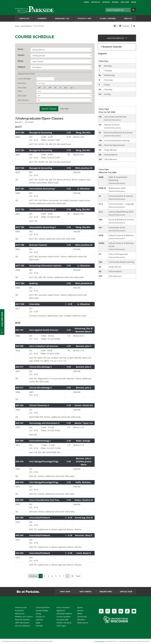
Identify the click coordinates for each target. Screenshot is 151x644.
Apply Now (125, 2)
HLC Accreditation (22, 626)
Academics (42, 18)
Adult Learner (83, 623)
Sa (66, 87)
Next (78, 576)
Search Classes (49, 109)
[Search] (118, 10)
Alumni (80, 607)
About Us (128, 18)
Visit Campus (85, 592)
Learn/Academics (26, 26)
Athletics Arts (84, 18)
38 (72, 576)
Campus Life (24, 18)
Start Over (64, 109)
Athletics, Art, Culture (24, 617)
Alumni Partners (108, 18)
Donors (80, 610)
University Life (21, 607)
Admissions (20, 614)
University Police (43, 607)
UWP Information (22, 623)
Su (72, 87)
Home (17, 26)
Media (80, 614)
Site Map (39, 626)
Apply (38, 623)
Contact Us (96, 2)
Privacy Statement (100, 641)
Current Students (64, 617)
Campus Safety (42, 610)
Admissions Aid (62, 18)
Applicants (61, 610)
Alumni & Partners (23, 620)
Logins (86, 2)
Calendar (106, 2)
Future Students (63, 607)
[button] (125, 26)
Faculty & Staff (62, 620)
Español (115, 2)
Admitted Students (64, 614)
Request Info (106, 592)
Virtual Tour (126, 592)
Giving (134, 2)
